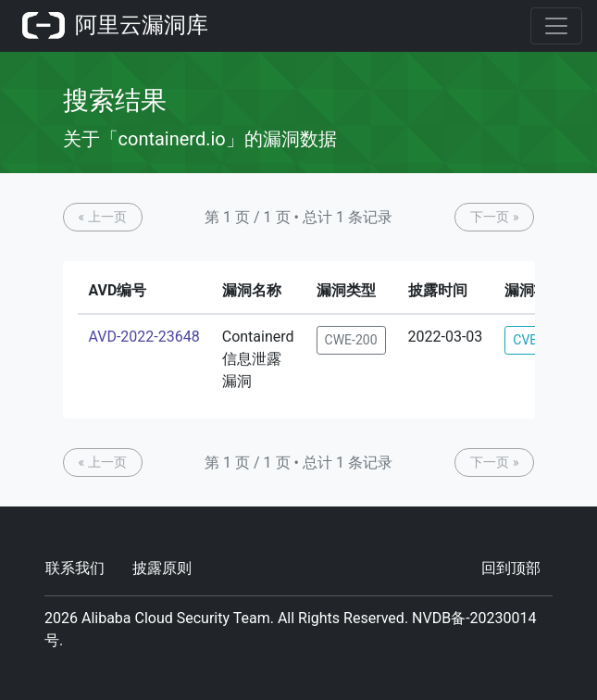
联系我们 (75, 568)
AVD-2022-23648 (144, 337)
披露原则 (162, 568)
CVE (525, 340)
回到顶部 (511, 568)
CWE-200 (351, 340)
